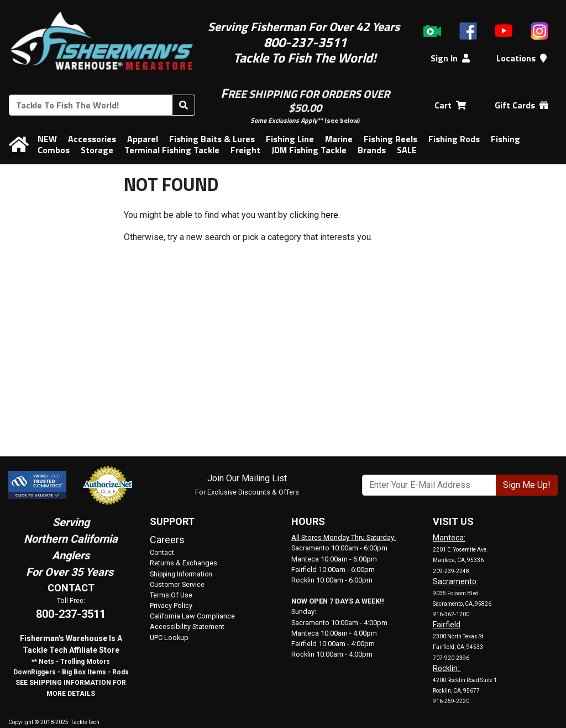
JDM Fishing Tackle (309, 150)
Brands (372, 150)
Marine (339, 139)
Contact (162, 553)
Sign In (450, 58)
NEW (47, 139)
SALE (407, 150)
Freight (245, 150)
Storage (97, 150)
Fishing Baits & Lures (212, 139)
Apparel (143, 139)
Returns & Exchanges (184, 563)
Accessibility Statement (187, 626)
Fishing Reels (391, 139)
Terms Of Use (171, 595)
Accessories (92, 139)
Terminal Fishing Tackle (172, 150)
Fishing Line (290, 139)
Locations (522, 58)
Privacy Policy (171, 605)
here (330, 215)
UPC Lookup (169, 638)
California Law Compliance (192, 616)
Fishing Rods (454, 139)
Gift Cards (522, 105)
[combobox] (91, 105)
